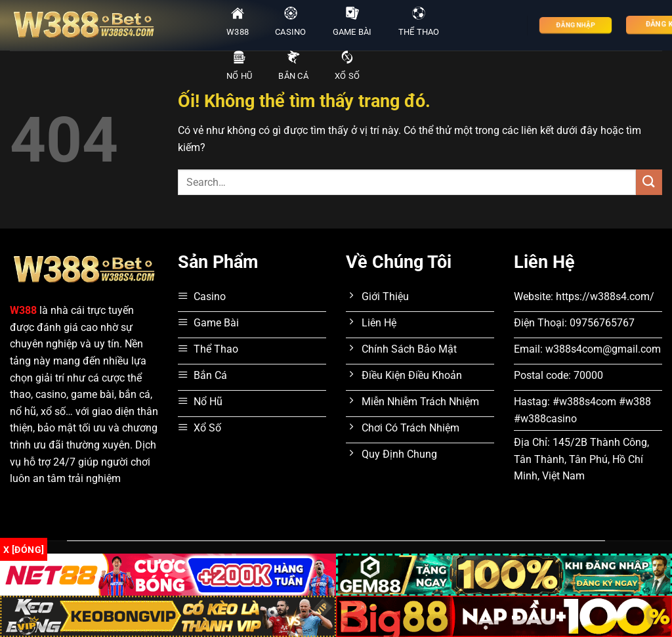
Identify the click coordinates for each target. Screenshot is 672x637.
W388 (238, 22)
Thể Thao (419, 22)
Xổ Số (347, 66)
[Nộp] (649, 182)
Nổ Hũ (239, 66)
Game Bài (352, 22)
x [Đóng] (24, 550)
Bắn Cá (293, 66)
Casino (291, 22)
